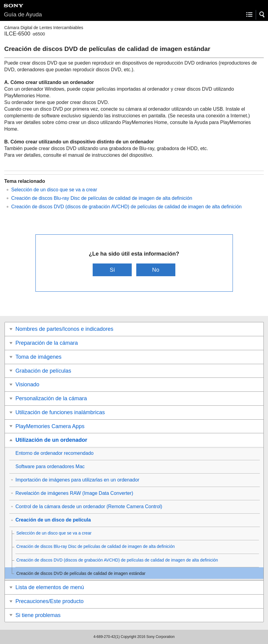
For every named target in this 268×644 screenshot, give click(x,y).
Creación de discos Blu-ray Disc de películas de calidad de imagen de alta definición (102, 198)
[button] (262, 15)
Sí (112, 270)
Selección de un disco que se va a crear (54, 190)
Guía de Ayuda (23, 14)
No (156, 270)
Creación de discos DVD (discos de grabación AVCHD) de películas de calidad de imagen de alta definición (126, 207)
